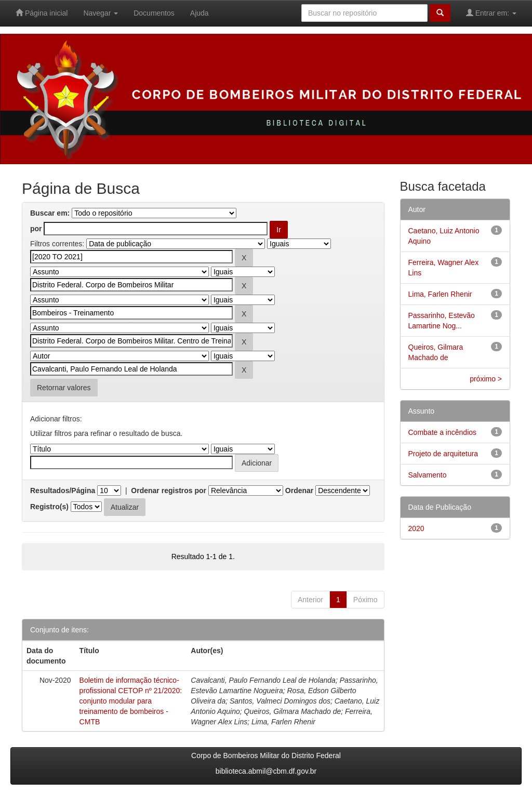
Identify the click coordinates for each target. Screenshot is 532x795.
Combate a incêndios (443, 432)
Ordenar (299, 491)
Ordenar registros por (169, 491)
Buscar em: (50, 213)
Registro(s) (49, 507)
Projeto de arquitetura (443, 454)
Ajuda (199, 13)
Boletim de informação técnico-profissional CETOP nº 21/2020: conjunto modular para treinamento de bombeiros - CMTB (131, 701)
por (36, 229)
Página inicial (42, 13)
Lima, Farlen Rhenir (440, 294)
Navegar (101, 13)
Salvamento (428, 475)
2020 (416, 528)
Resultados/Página (63, 491)
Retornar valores (64, 388)
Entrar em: (491, 13)
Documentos (154, 13)
